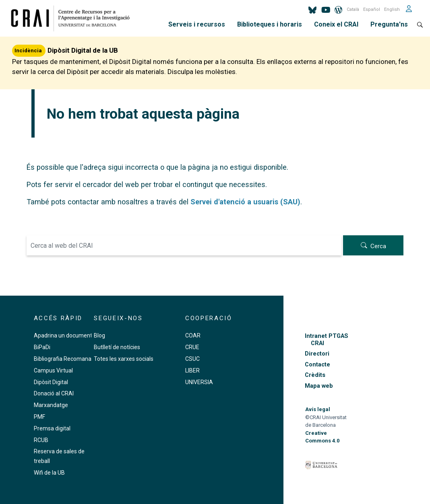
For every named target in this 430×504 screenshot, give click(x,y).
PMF (39, 417)
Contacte (317, 365)
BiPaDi (42, 347)
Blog (99, 335)
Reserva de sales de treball (59, 456)
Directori (317, 354)
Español (372, 9)
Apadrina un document (63, 335)
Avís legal (318, 409)
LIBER (192, 370)
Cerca (378, 246)
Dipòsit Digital (51, 382)
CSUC (192, 359)
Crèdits (315, 375)
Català (353, 9)
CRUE (192, 347)
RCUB (41, 440)
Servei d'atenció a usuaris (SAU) (245, 202)
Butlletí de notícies (117, 347)
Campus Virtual (53, 370)
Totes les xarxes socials (124, 359)
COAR (193, 335)
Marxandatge (51, 405)
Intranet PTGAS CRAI (327, 339)
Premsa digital (52, 428)
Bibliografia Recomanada (66, 359)
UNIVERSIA (199, 382)
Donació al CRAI (54, 393)
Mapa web (319, 386)
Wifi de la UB (49, 473)
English (392, 9)
